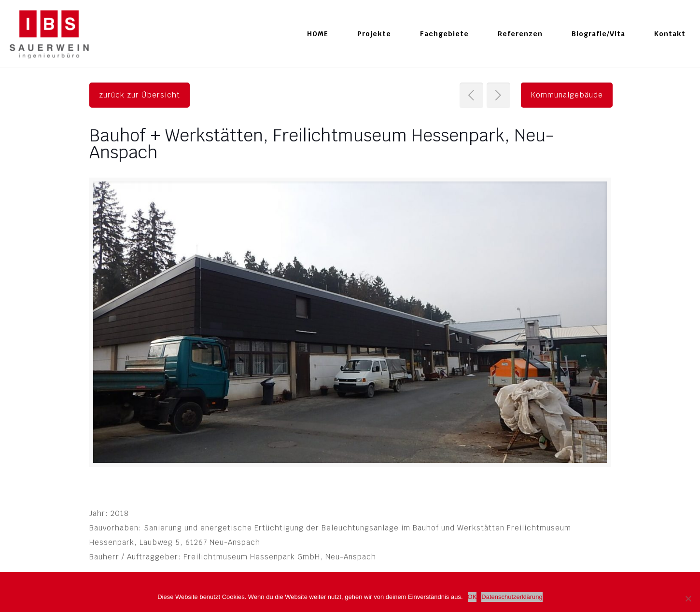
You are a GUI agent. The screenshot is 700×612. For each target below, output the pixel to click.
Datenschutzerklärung (512, 597)
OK (472, 597)
